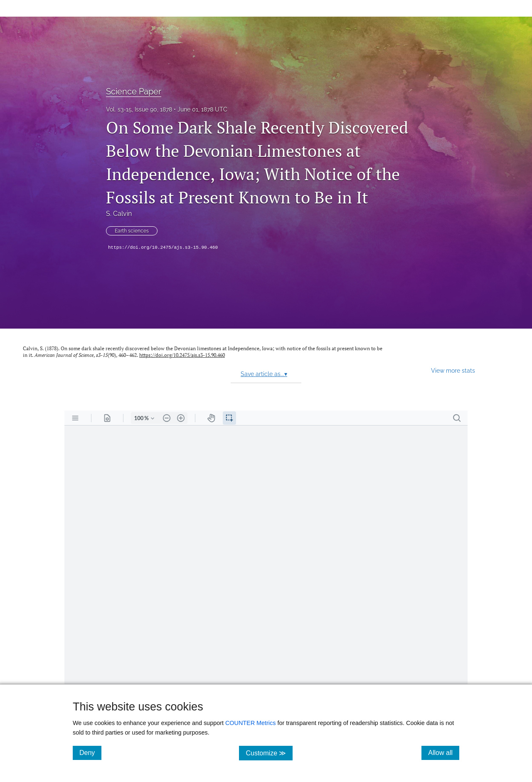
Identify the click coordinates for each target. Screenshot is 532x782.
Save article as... (264, 374)
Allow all (444, 752)
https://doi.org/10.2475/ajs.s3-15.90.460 (163, 247)
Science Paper (134, 92)
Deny (90, 752)
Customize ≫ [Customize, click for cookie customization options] (269, 753)
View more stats (453, 370)
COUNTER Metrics (251, 723)
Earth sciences (132, 231)
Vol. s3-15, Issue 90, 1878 (139, 109)
